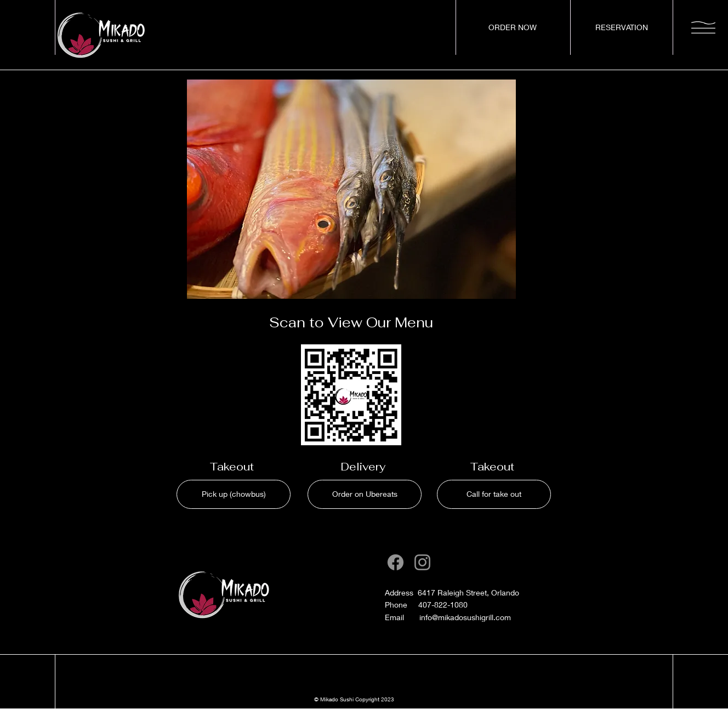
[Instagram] (422, 562)
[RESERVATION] (621, 27)
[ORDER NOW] (513, 27)
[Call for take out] (494, 494)
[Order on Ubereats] (365, 494)
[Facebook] (396, 562)
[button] (703, 27)
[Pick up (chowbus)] (234, 494)
